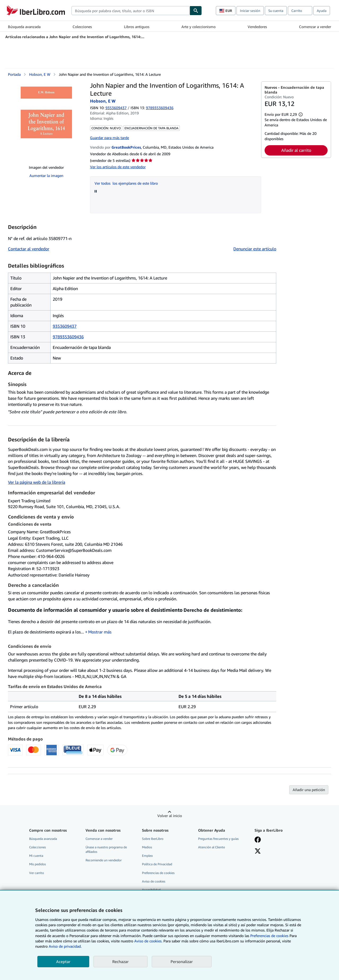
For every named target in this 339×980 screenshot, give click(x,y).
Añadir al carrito (296, 150)
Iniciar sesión (250, 11)
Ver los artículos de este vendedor (118, 167)
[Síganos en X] (258, 852)
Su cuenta (276, 11)
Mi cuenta (36, 856)
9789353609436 (68, 337)
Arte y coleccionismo (199, 27)
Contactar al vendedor (29, 249)
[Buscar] (196, 11)
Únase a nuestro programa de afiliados (106, 849)
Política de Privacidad (157, 864)
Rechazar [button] (121, 961)
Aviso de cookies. (148, 941)
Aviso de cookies (154, 881)
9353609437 (116, 108)
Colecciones (82, 27)
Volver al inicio (170, 816)
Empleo (147, 856)
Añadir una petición (309, 790)
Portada (14, 74)
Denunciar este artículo (255, 249)
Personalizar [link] (182, 961)
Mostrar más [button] (100, 632)
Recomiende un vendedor (104, 860)
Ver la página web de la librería (37, 482)
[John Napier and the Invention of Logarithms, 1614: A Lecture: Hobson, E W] (46, 121)
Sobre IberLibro (153, 839)
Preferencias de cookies (269, 936)
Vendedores (257, 27)
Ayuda (322, 11)
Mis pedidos (37, 864)
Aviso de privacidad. (65, 946)
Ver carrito (37, 873)
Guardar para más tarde (110, 138)
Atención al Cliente (211, 847)
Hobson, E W (40, 74)
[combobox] (131, 11)
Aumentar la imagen (46, 176)
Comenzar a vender (315, 27)
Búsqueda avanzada (24, 27)
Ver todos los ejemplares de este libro (126, 183)
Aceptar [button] (63, 961)
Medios (147, 847)
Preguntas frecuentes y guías (218, 839)
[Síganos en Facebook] (258, 840)
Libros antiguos (137, 27)
